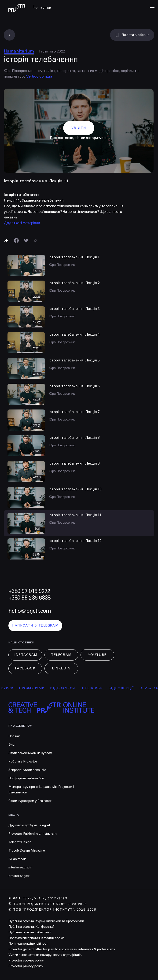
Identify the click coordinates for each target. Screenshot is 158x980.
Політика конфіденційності (28, 944)
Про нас (15, 736)
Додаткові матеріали (22, 223)
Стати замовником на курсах (30, 753)
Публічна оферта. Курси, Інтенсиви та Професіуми (46, 921)
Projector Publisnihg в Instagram (33, 834)
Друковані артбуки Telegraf (29, 825)
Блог (12, 745)
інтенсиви (96, 688)
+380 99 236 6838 (29, 598)
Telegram (61, 655)
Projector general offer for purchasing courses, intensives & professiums (62, 949)
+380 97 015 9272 (29, 591)
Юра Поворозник (18, 71)
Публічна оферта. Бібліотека (30, 932)
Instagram (26, 655)
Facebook (25, 668)
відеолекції (126, 688)
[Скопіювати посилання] (36, 240)
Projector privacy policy (26, 966)
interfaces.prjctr (20, 867)
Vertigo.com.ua (39, 76)
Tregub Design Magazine (27, 850)
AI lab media (17, 859)
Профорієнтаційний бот (26, 778)
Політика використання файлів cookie (36, 938)
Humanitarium (19, 51)
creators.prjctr (19, 876)
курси (11, 688)
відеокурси (67, 688)
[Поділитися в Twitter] (26, 240)
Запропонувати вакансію (27, 770)
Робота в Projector (23, 761)
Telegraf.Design (20, 842)
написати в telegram (35, 625)
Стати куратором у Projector (30, 801)
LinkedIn (61, 668)
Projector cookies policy (26, 960)
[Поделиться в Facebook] (16, 240)
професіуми (36, 688)
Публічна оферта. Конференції (31, 927)
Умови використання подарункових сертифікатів (45, 955)
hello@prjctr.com (30, 611)
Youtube (97, 655)
